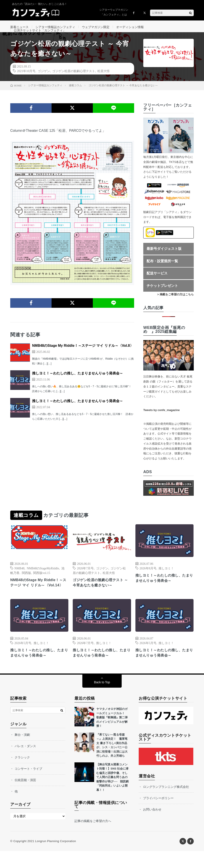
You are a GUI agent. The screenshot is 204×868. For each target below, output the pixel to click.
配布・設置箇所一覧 (162, 270)
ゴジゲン (44, 80)
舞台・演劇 (22, 752)
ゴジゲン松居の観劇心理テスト (74, 80)
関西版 (26, 582)
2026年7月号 (85, 577)
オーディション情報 (130, 27)
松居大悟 (104, 80)
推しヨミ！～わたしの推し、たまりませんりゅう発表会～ (78, 383)
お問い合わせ (152, 826)
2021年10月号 (26, 80)
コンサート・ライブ (28, 786)
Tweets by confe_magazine (162, 420)
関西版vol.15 (42, 582)
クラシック (22, 774)
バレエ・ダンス (25, 763)
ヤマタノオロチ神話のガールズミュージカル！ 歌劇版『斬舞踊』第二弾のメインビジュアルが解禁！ (112, 734)
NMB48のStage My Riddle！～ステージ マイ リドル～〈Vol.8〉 (83, 355)
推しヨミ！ (166, 577)
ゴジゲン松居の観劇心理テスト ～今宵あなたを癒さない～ (101, 592)
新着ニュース (19, 27)
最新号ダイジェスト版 (164, 258)
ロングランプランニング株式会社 (166, 804)
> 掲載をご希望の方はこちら (175, 304)
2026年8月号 (148, 577)
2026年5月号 (23, 659)
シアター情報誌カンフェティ (55, 27)
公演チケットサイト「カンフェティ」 (40, 35)
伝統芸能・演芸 (25, 797)
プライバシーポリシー (158, 815)
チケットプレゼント (162, 295)
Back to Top (102, 699)
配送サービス (157, 283)
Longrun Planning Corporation (55, 858)
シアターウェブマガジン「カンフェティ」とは (114, 12)
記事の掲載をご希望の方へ (93, 838)
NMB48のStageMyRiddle (43, 577)
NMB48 (19, 577)
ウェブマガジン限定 (96, 27)
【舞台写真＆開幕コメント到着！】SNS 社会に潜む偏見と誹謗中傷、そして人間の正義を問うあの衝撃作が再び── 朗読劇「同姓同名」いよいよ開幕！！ (112, 794)
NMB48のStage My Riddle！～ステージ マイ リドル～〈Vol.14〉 (39, 595)
